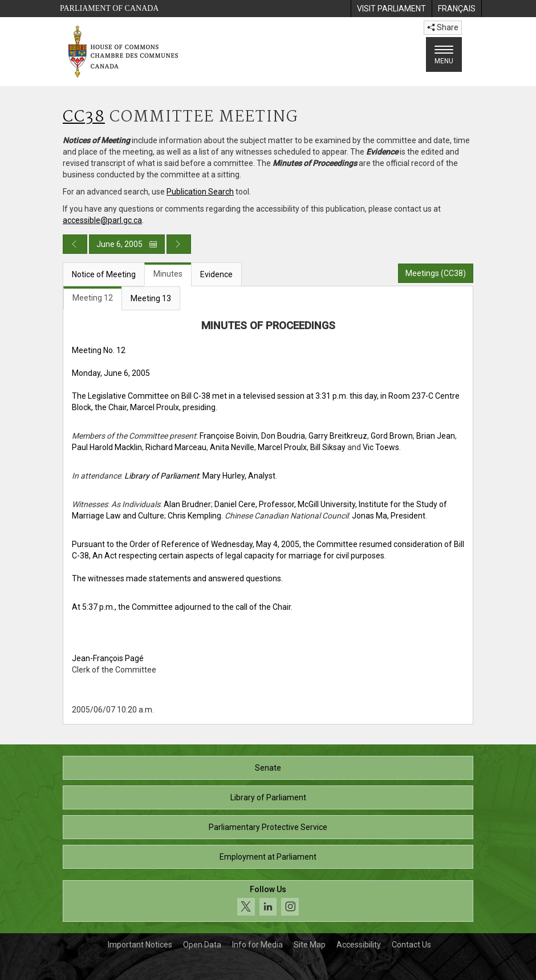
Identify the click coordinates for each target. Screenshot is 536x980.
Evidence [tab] (216, 274)
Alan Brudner (187, 504)
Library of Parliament (268, 797)
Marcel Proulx (282, 447)
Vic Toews (381, 447)
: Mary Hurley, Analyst (200, 476)
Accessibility (359, 945)
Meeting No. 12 (99, 350)
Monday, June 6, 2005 (111, 373)
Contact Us (411, 945)
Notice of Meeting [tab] (104, 274)
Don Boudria (283, 436)
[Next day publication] (179, 244)
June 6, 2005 (127, 244)
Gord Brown (392, 436)
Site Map (310, 945)
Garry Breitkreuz (338, 436)
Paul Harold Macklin (107, 447)
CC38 (84, 117)
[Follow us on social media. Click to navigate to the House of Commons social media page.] (268, 901)
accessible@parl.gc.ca (102, 220)
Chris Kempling (194, 516)
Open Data (202, 945)
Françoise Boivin (229, 436)
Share (443, 27)
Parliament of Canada (109, 8)
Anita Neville (232, 447)
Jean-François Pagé (108, 658)
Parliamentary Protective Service (268, 827)
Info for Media (257, 945)
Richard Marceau (176, 447)
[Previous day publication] (75, 244)
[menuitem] (391, 9)
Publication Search (200, 192)
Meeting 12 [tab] (93, 298)
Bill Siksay (328, 447)
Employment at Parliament (268, 857)
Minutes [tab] (168, 274)
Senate (268, 768)
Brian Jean (436, 436)
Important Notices (140, 945)
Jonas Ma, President (389, 516)
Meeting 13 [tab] (151, 298)
